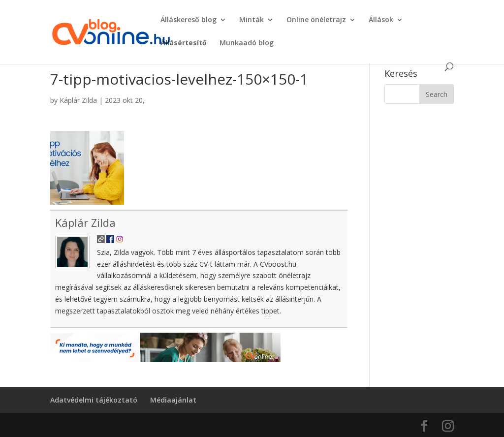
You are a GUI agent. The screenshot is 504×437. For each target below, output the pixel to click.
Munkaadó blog (247, 43)
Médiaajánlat (173, 400)
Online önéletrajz (316, 20)
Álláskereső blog (189, 20)
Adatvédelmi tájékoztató (94, 400)
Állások (381, 20)
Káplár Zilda (78, 100)
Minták (252, 20)
